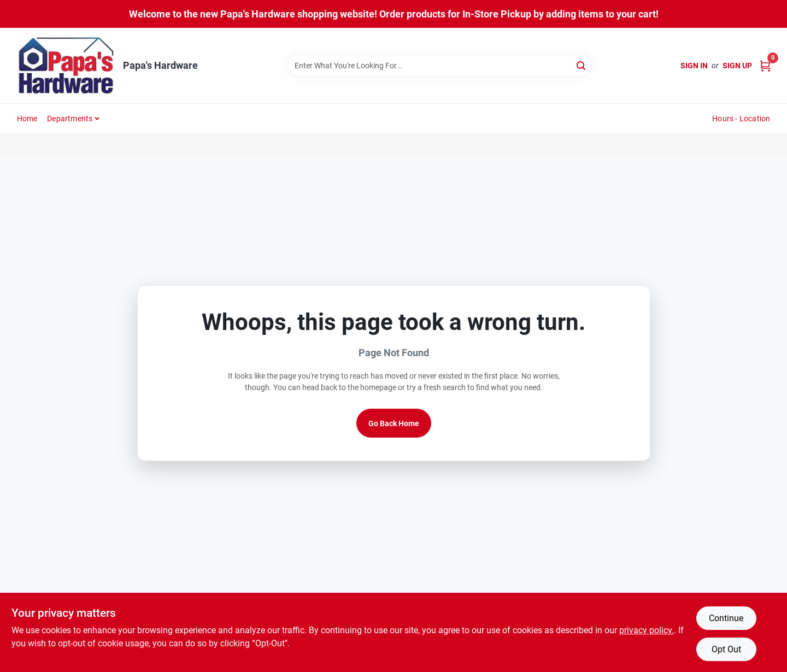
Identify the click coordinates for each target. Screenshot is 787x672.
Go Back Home (394, 423)
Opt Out (726, 649)
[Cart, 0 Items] (765, 66)
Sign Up (737, 66)
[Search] (582, 65)
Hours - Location (741, 119)
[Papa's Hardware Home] (66, 66)
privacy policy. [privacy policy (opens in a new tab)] (647, 630)
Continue (726, 618)
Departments (70, 119)
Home (27, 119)
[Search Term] (439, 66)
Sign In (694, 66)
